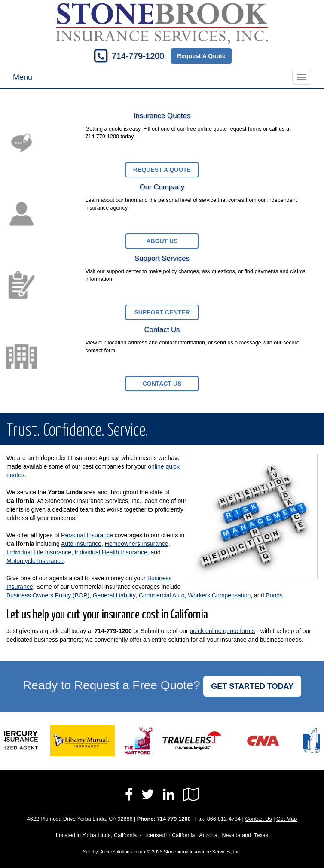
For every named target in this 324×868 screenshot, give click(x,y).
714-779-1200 (138, 56)
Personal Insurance (87, 535)
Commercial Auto (162, 595)
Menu (23, 77)
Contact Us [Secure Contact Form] (258, 819)
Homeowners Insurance (137, 544)
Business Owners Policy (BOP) (48, 595)
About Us (162, 241)
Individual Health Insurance (111, 552)
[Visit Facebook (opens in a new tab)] (129, 795)
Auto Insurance (81, 544)
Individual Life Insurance (39, 552)
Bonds (274, 595)
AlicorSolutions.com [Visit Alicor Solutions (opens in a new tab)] (121, 852)
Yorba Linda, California (109, 835)
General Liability (114, 595)
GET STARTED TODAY (252, 686)
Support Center (162, 312)
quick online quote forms (223, 631)
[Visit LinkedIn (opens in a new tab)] (169, 795)
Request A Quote (201, 56)
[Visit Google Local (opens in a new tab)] (191, 795)
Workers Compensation (219, 595)
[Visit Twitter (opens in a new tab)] (148, 795)
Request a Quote (162, 170)
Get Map (287, 819)
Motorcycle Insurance (35, 561)
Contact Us (162, 384)
